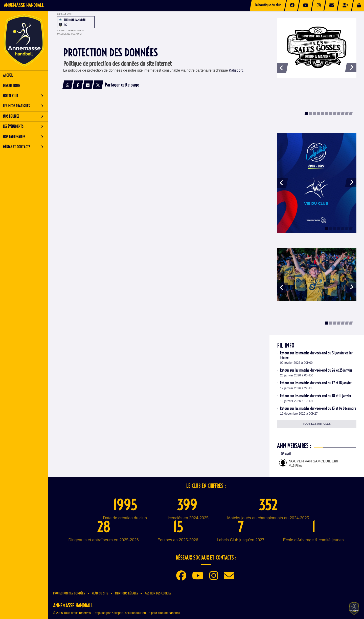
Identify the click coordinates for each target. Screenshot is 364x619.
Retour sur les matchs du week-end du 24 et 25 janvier (316, 370)
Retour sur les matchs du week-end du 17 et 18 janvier (316, 383)
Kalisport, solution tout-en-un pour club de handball (146, 613)
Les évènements (23, 126)
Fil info (286, 346)
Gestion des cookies (158, 593)
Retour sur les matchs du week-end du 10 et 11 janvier (316, 396)
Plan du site (100, 593)
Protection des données (69, 593)
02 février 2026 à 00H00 (296, 363)
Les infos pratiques (23, 106)
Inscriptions (12, 86)
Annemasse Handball (24, 5)
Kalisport (236, 70)
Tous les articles (317, 424)
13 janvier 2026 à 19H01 (297, 401)
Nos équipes (23, 116)
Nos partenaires (23, 137)
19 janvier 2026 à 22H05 (297, 388)
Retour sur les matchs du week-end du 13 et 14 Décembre (318, 409)
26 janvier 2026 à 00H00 (297, 375)
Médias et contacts (23, 147)
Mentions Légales (127, 593)
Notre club (23, 96)
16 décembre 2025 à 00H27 (299, 414)
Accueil (8, 75)
